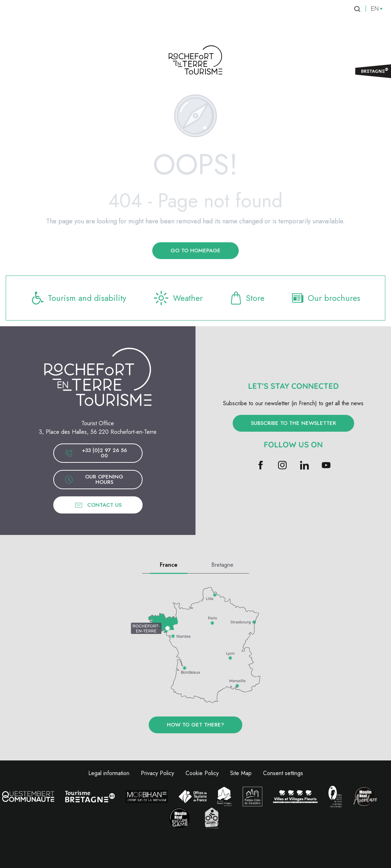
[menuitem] (62, 21)
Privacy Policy (157, 773)
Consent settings (283, 773)
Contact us (98, 505)
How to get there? (195, 725)
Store (247, 298)
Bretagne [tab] (222, 565)
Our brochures (326, 298)
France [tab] (169, 565)
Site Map (241, 773)
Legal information (109, 773)
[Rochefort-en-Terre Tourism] (195, 61)
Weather (179, 298)
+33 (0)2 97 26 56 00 (96, 453)
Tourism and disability (79, 298)
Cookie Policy (202, 773)
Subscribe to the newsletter (293, 423)
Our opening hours (94, 479)
